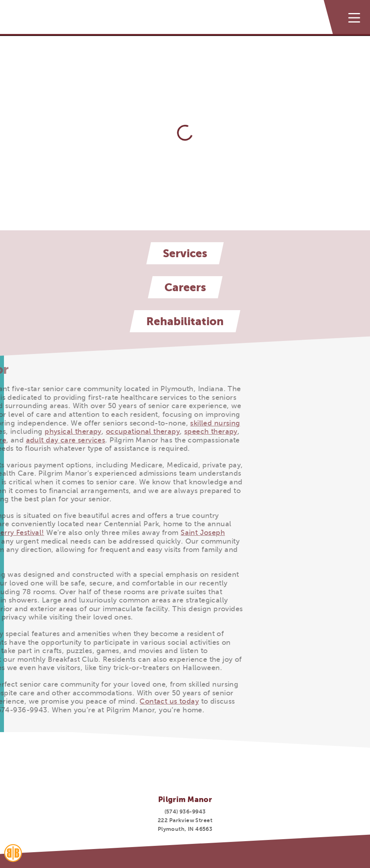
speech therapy (122, 431)
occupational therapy (54, 431)
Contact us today (81, 701)
